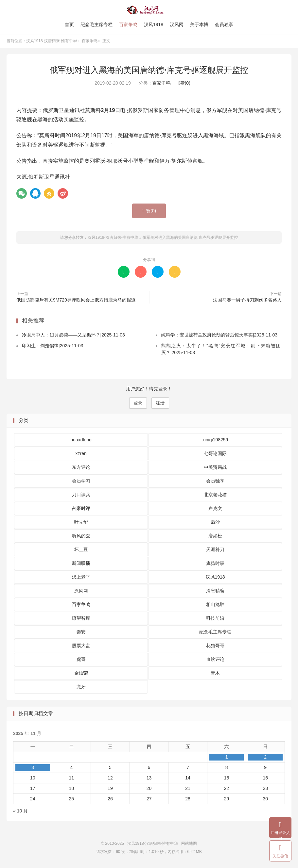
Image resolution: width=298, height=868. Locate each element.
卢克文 (215, 509)
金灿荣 (81, 673)
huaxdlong (81, 440)
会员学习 (81, 481)
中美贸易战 (215, 467)
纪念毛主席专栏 (96, 25)
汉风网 (177, 25)
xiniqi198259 (215, 440)
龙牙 (81, 687)
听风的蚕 (81, 536)
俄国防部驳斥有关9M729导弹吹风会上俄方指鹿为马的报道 (76, 300)
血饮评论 (215, 660)
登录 (138, 403)
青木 (215, 673)
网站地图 (189, 844)
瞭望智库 (81, 618)
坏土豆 (81, 550)
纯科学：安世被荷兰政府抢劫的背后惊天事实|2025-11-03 (219, 335)
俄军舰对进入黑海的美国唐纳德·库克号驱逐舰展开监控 (149, 70)
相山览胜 (215, 605)
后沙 (215, 522)
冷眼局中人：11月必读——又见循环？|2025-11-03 (73, 335)
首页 (69, 25)
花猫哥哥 (215, 646)
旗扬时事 (215, 564)
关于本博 (199, 25)
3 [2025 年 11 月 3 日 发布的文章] (33, 768)
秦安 (81, 632)
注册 (160, 403)
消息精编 (215, 591)
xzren (81, 454)
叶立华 (81, 522)
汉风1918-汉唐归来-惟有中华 (149, 10)
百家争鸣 (128, 25)
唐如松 (215, 536)
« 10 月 (20, 811)
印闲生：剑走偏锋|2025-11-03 (53, 346)
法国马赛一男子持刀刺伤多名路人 (247, 300)
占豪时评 (81, 509)
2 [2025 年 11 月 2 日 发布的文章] (265, 757)
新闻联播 (81, 564)
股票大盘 (81, 646)
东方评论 (81, 467)
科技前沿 (215, 618)
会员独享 (224, 25)
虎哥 (81, 660)
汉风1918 (154, 25)
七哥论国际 (215, 454)
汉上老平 (81, 577)
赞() (184, 83)
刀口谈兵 (81, 495)
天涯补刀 (215, 550)
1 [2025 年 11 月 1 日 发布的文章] (227, 757)
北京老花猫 (215, 495)
